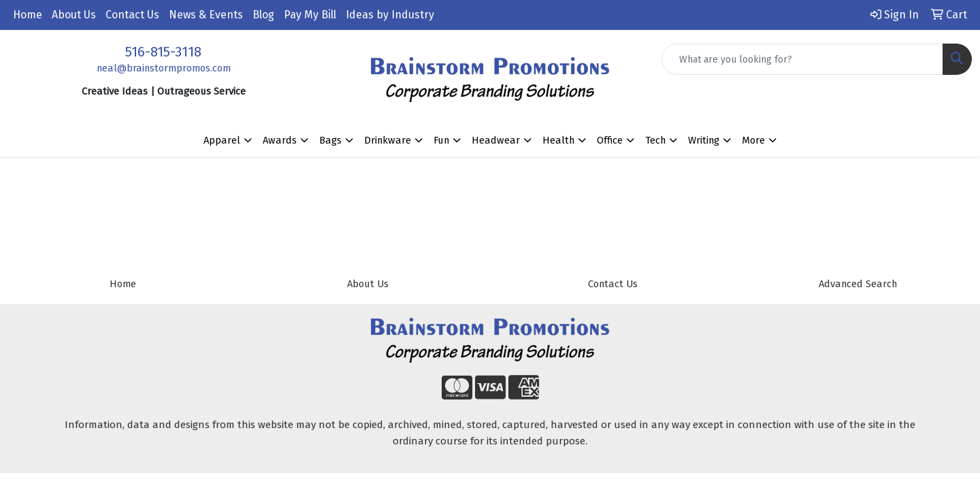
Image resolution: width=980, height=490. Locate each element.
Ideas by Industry (390, 15)
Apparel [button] (222, 140)
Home (28, 15)
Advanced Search (858, 284)
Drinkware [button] (388, 140)
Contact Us (132, 15)
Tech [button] (655, 140)
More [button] (753, 140)
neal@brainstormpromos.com (164, 68)
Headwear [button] (496, 140)
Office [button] (610, 140)
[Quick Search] (802, 59)
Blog (263, 15)
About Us (74, 15)
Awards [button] (280, 140)
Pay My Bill (310, 15)
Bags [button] (330, 140)
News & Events (206, 15)
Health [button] (558, 140)
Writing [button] (704, 140)
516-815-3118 (163, 52)
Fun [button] (441, 140)
